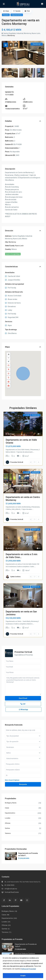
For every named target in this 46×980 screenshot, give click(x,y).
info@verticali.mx (11, 889)
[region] (23, 967)
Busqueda (23, 784)
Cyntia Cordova (15, 577)
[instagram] (27, 900)
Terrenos (8, 833)
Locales (8, 818)
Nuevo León (19, 246)
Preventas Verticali (17, 462)
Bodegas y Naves (11, 803)
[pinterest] (16, 900)
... (33, 452)
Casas (7, 808)
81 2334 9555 (9, 885)
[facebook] (4, 900)
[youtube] (21, 900)
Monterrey (11, 35)
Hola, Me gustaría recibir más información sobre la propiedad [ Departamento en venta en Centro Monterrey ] (23, 685)
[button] (23, 374)
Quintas (7, 828)
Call (23, 704)
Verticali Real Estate (12, 892)
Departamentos (17, 15)
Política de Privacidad (28, 969)
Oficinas (8, 823)
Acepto (23, 976)
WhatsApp (23, 710)
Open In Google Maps (13, 254)
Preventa (6, 15)
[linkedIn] (10, 900)
